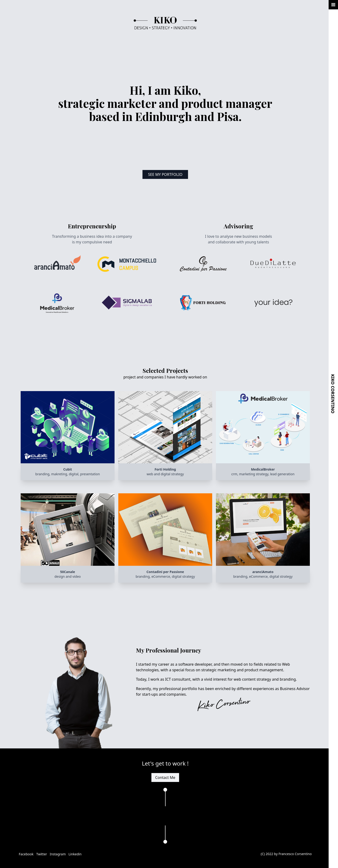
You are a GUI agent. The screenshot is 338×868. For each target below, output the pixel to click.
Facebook (27, 854)
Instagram (58, 854)
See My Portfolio (165, 174)
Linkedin (75, 854)
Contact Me (165, 777)
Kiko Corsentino (333, 394)
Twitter (42, 854)
